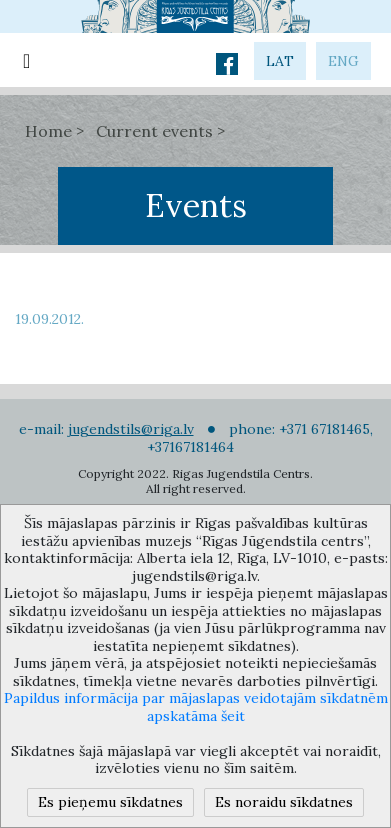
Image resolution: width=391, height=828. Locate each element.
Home (48, 131)
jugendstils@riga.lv (131, 429)
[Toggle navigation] (26, 60)
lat (280, 61)
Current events (154, 131)
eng (343, 61)
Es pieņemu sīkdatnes (110, 802)
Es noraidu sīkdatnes (284, 802)
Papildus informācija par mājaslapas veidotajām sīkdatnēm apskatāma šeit (196, 707)
